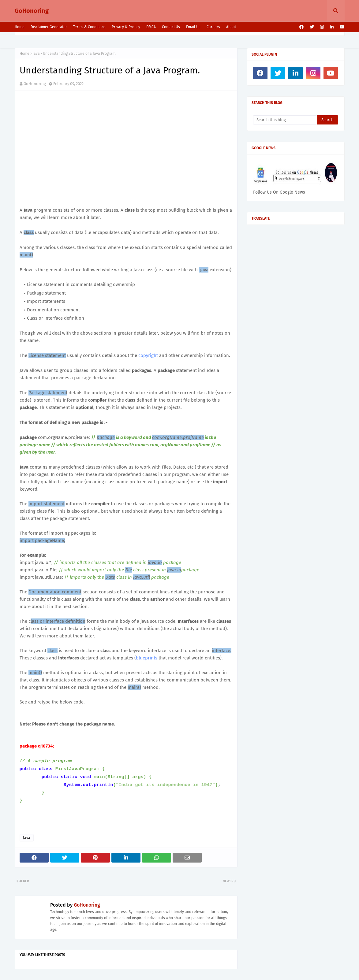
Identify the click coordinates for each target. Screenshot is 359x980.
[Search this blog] (285, 120)
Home (20, 27)
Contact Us (171, 27)
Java (36, 54)
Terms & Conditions (89, 27)
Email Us (193, 27)
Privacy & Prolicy (126, 27)
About (231, 27)
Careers (213, 27)
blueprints (147, 658)
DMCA (151, 27)
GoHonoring (32, 11)
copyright (148, 355)
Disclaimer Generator (49, 27)
